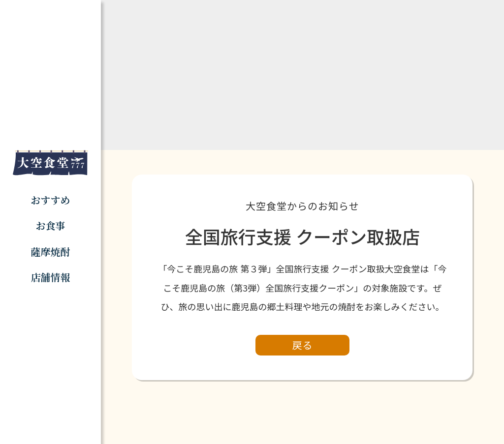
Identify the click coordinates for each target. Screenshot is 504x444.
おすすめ (50, 200)
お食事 (50, 225)
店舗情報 (50, 277)
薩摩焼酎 (50, 252)
